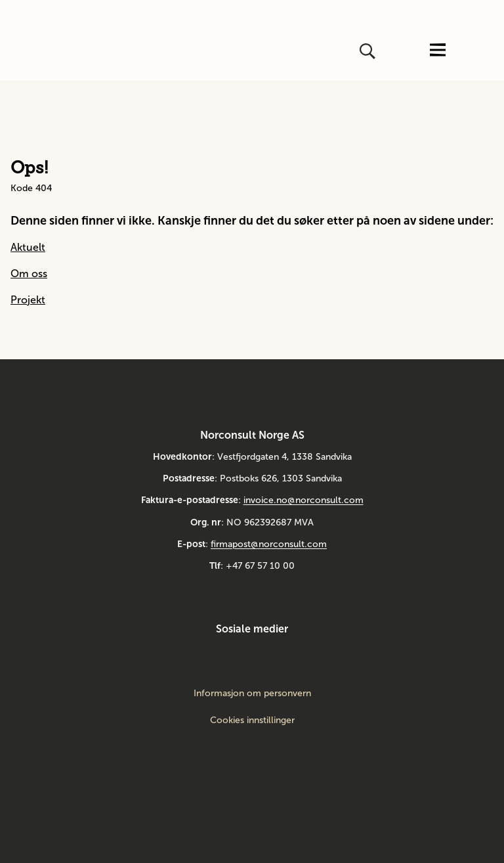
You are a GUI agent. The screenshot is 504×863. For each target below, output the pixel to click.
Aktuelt (28, 247)
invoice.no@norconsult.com (304, 500)
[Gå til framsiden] (45, 51)
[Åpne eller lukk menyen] (438, 51)
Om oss (29, 274)
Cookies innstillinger (252, 720)
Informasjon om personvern (252, 694)
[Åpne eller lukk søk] (369, 51)
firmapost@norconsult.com (269, 544)
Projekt (28, 300)
